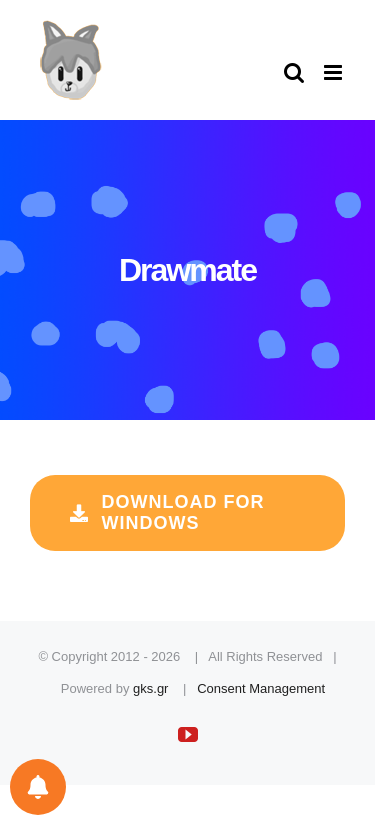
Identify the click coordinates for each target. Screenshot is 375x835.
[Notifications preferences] (38, 787)
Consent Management (261, 688)
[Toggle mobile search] (294, 72)
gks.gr (150, 688)
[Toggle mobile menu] (334, 72)
